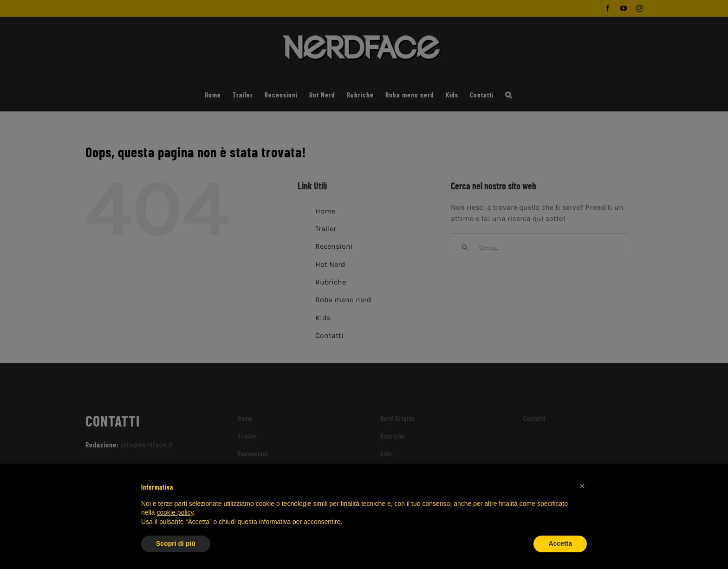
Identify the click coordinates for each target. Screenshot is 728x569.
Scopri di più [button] (176, 543)
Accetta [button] (560, 543)
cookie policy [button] (175, 512)
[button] (582, 486)
